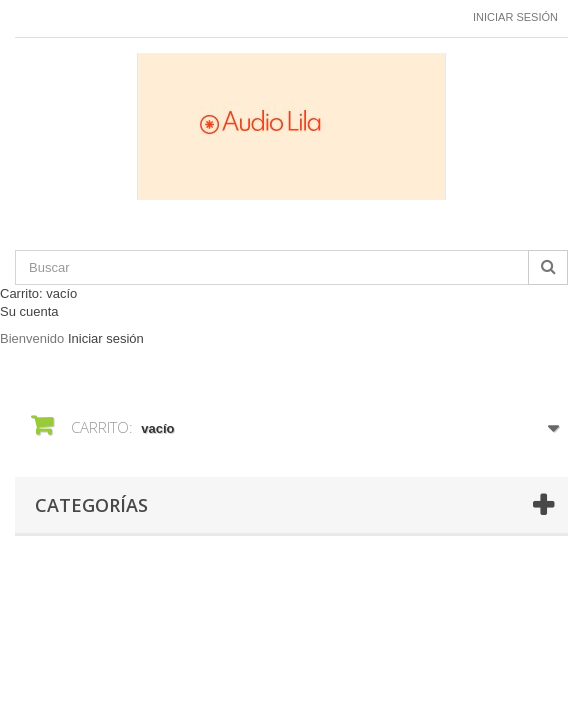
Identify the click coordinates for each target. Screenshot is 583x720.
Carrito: (38, 293)
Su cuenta (29, 311)
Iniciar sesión (515, 17)
